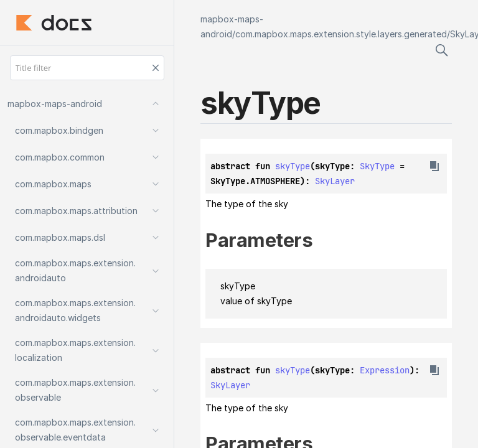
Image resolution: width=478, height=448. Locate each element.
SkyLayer (335, 181)
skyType (293, 166)
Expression (385, 370)
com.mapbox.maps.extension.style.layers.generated (341, 34)
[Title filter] (87, 68)
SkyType (377, 166)
